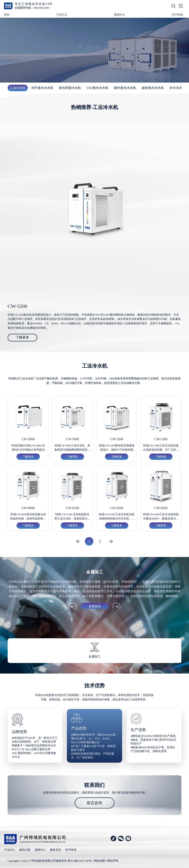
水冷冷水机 (177, 88)
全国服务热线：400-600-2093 (32, 8)
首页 (7, 15)
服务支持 (55, 850)
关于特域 (177, 15)
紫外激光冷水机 (125, 88)
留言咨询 (94, 803)
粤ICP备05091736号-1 (80, 861)
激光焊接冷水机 (70, 88)
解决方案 (25, 850)
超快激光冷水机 (153, 88)
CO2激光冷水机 (97, 88)
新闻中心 (120, 15)
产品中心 (62, 15)
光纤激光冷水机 (42, 88)
